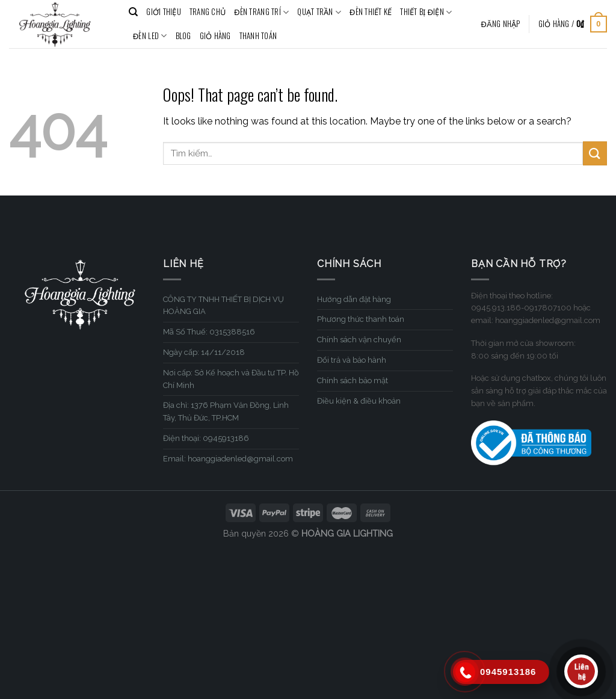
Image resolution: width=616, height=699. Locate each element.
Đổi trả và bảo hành (352, 360)
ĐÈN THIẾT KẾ (371, 12)
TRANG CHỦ (208, 12)
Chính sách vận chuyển (359, 340)
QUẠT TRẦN (319, 12)
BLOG (183, 36)
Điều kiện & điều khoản (359, 401)
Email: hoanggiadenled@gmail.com (228, 459)
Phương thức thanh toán (361, 319)
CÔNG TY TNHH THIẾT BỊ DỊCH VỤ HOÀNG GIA (223, 306)
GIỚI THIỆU (164, 12)
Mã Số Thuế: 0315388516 (209, 332)
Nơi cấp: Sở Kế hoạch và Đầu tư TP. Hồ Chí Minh (231, 379)
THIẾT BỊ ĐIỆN (426, 12)
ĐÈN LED (150, 36)
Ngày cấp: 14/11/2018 (204, 352)
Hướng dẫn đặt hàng (354, 299)
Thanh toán (258, 36)
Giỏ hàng (215, 36)
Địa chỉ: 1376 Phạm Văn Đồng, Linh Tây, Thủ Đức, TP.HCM (226, 411)
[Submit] (595, 153)
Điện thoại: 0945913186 (206, 438)
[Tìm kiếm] (133, 12)
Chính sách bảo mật (353, 380)
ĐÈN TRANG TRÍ (261, 12)
